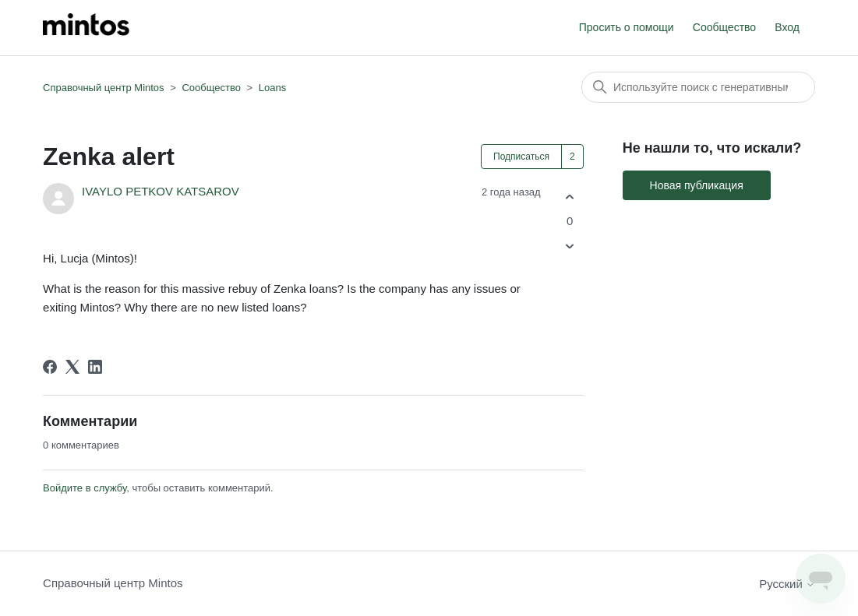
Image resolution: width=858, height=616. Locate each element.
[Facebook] (50, 367)
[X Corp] (72, 367)
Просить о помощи (627, 27)
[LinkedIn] (95, 367)
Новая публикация (697, 185)
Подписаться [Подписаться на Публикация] (521, 157)
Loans (272, 88)
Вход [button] (787, 27)
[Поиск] (698, 87)
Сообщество (724, 27)
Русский (787, 584)
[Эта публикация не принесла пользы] (570, 246)
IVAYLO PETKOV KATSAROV (161, 191)
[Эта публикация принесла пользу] (570, 197)
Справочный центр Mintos (104, 88)
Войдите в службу (85, 488)
